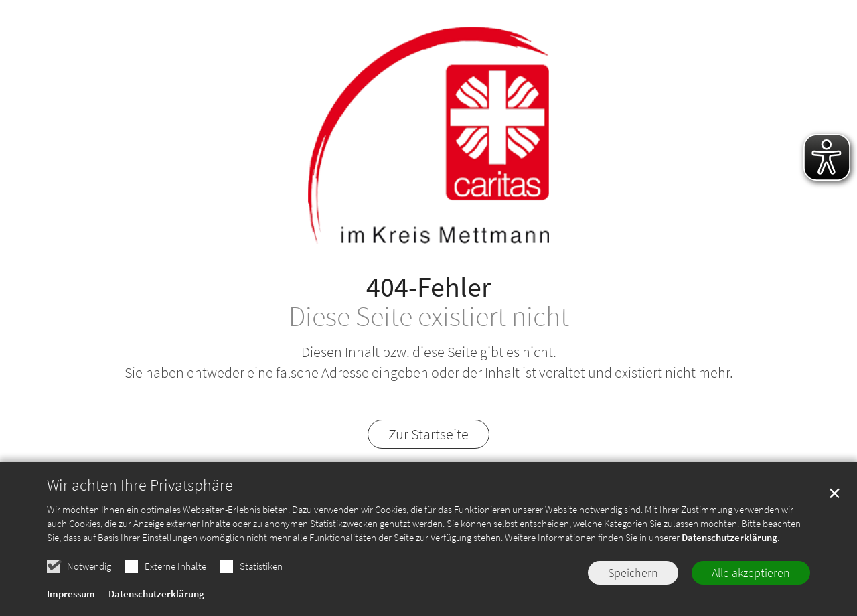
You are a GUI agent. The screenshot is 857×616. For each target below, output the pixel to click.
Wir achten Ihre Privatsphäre (140, 488)
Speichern (633, 575)
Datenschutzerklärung (729, 540)
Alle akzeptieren (751, 575)
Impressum (71, 596)
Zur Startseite (428, 434)
